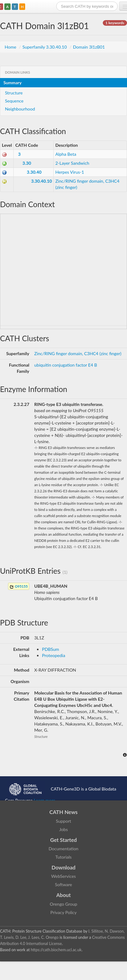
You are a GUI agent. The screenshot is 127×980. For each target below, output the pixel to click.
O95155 (19, 587)
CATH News (63, 812)
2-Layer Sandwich (72, 163)
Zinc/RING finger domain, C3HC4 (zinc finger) (78, 353)
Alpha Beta (66, 154)
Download (63, 867)
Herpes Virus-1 (70, 172)
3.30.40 (34, 172)
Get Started (64, 840)
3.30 (27, 163)
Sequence (14, 101)
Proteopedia (54, 655)
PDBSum (50, 649)
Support (63, 821)
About (63, 895)
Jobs (64, 829)
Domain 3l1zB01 (89, 47)
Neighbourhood (20, 109)
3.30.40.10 (41, 181)
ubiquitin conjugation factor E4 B (66, 365)
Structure (14, 93)
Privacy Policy (63, 912)
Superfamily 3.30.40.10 (45, 47)
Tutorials (63, 857)
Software (63, 884)
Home (11, 47)
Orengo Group (63, 904)
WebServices (63, 876)
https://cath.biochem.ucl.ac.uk (56, 950)
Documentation (64, 849)
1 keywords (115, 23)
